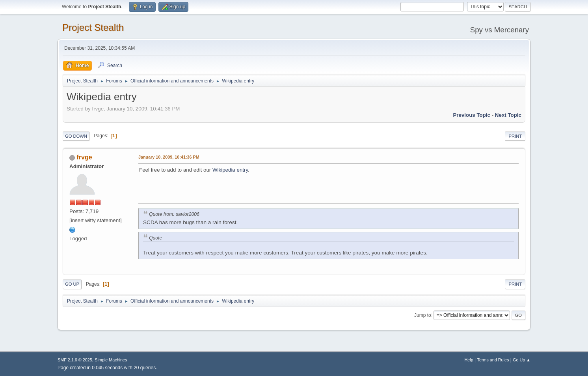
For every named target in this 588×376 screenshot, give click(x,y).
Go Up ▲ (522, 360)
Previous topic (472, 115)
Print (515, 136)
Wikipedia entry (230, 170)
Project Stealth (93, 27)
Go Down (76, 136)
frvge (84, 157)
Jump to (423, 315)
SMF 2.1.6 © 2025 (75, 360)
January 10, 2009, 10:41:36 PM (169, 157)
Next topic (508, 115)
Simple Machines (111, 360)
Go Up (72, 284)
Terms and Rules (493, 360)
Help (469, 360)
